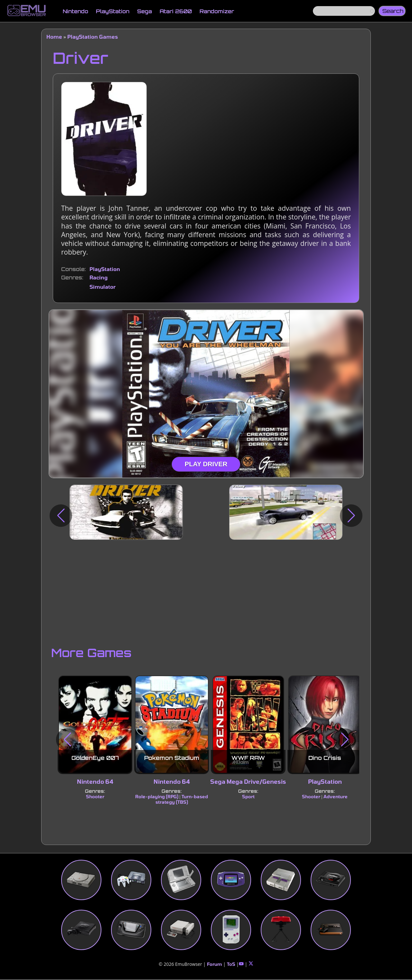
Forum (215, 964)
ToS (231, 964)
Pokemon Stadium (172, 758)
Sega (145, 11)
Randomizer (217, 11)
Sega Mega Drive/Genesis (248, 781)
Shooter (95, 796)
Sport (248, 796)
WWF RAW (248, 758)
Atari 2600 (176, 11)
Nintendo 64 (95, 781)
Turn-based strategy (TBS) (182, 799)
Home (54, 37)
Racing (98, 277)
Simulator (103, 287)
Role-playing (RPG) (157, 796)
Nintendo (75, 11)
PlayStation (113, 11)
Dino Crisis (325, 758)
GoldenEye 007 (95, 758)
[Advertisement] (206, 591)
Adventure (336, 796)
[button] (61, 516)
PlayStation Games (93, 37)
